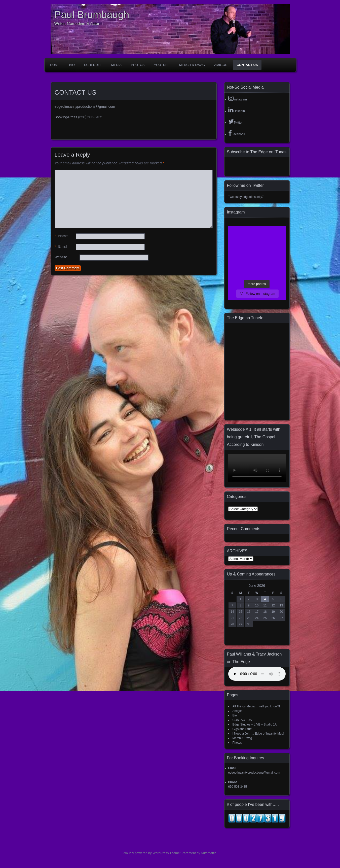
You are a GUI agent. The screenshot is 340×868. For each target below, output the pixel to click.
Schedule (93, 65)
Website (61, 257)
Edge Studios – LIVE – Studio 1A (255, 725)
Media (116, 65)
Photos (138, 65)
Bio (72, 65)
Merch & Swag (192, 65)
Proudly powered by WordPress (146, 853)
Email (61, 247)
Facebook (237, 133)
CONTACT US (247, 65)
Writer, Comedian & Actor (77, 24)
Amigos (221, 65)
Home (55, 65)
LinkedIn (237, 110)
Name (61, 236)
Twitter (235, 121)
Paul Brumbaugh (92, 15)
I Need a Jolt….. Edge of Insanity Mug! (258, 734)
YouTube (162, 65)
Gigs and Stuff (242, 729)
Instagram (238, 98)
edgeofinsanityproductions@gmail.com (85, 106)
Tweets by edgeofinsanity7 (246, 197)
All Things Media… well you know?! (256, 706)
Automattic (209, 853)
